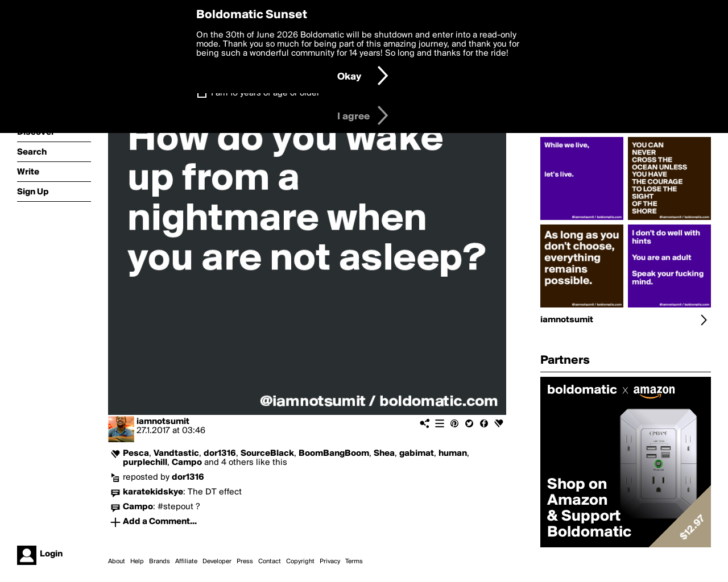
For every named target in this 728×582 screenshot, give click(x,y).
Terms (354, 562)
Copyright (300, 562)
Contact (270, 562)
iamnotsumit (163, 422)
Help (137, 562)
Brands (160, 562)
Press (245, 562)
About (117, 562)
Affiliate (186, 562)
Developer (217, 562)
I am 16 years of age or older (265, 93)
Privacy (330, 562)
